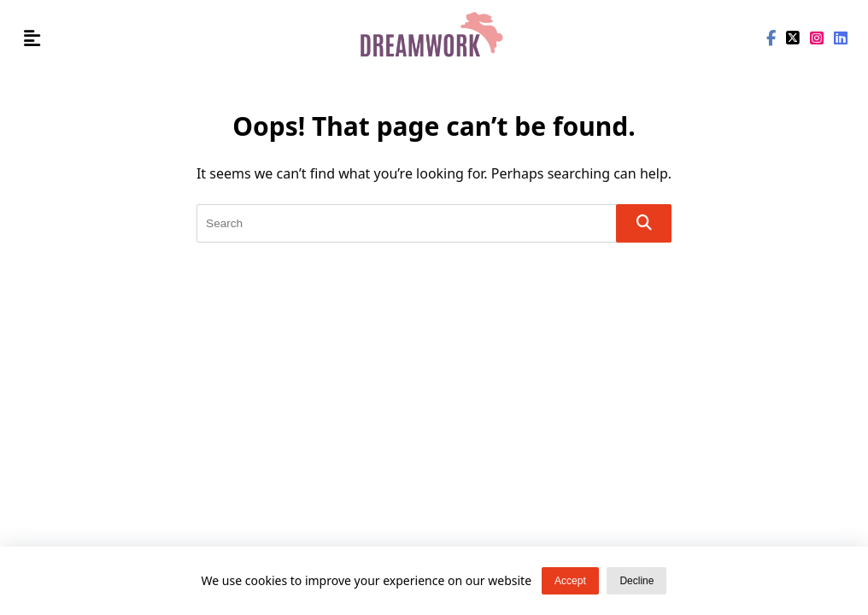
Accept (570, 583)
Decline (636, 583)
